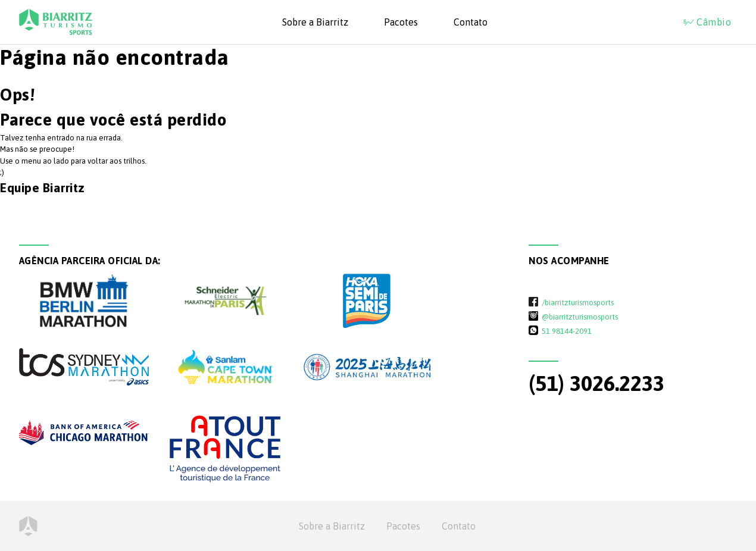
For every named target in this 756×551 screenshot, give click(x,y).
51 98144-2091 (567, 331)
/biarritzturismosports (578, 302)
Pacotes (401, 22)
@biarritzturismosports (580, 317)
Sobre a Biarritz (315, 22)
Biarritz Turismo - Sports (56, 22)
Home (28, 526)
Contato (471, 22)
